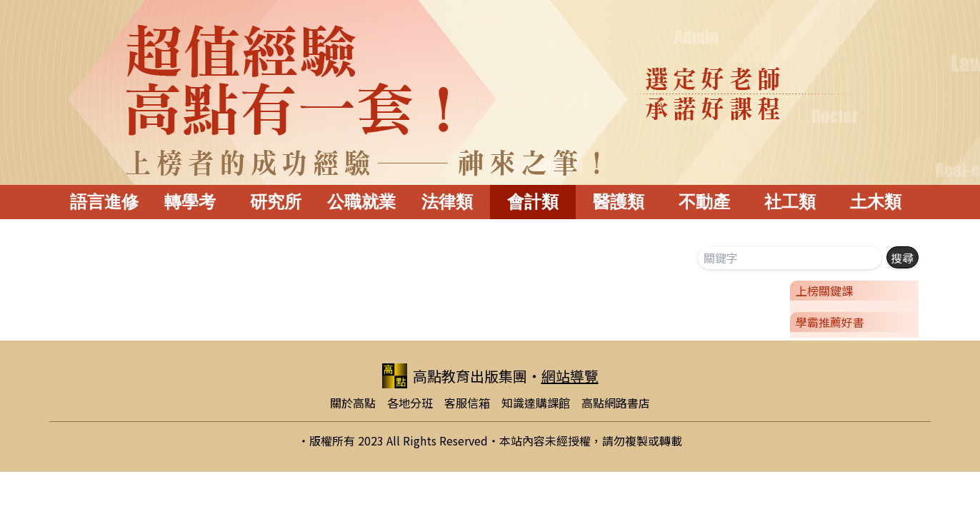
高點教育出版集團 (455, 376)
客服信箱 (467, 403)
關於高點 (353, 403)
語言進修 (104, 202)
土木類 (876, 202)
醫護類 (619, 202)
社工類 (790, 202)
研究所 (276, 202)
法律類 (447, 202)
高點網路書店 (616, 403)
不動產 (704, 202)
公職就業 (361, 202)
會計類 (533, 202)
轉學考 (190, 202)
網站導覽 (570, 376)
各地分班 (410, 403)
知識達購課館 (536, 403)
